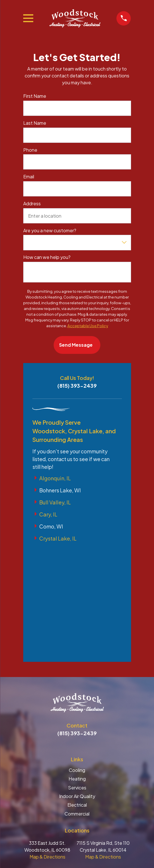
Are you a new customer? (50, 230)
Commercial (77, 706)
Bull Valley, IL (55, 502)
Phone (30, 150)
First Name (35, 96)
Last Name (35, 123)
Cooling (77, 662)
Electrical (77, 697)
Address (32, 203)
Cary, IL (48, 514)
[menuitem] (77, 820)
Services (77, 680)
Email (29, 176)
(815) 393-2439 (77, 386)
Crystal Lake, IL (58, 538)
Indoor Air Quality (77, 688)
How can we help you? (47, 257)
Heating (77, 671)
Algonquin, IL (55, 478)
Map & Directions (47, 749)
